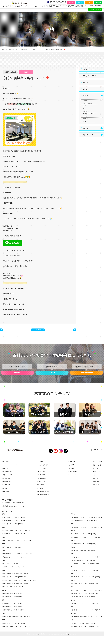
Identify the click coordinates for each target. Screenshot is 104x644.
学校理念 (69, 10)
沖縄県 (69, 628)
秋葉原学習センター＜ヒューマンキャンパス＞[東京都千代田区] (22, 588)
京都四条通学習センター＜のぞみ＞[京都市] (82, 551)
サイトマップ (74, 483)
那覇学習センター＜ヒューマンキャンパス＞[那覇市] (84, 634)
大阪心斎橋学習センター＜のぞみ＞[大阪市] (82, 541)
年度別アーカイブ (88, 157)
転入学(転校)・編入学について (48, 473)
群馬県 (4, 551)
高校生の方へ (53, 6)
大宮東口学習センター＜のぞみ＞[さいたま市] (17, 565)
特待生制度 (43, 496)
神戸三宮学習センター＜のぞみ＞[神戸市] (81, 558)
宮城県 (4, 535)
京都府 (69, 548)
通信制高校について (9, 479)
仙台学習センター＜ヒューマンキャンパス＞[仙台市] (19, 538)
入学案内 (27, 10)
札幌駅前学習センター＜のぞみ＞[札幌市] (16, 528)
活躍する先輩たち (79, 10)
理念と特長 (7, 469)
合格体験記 (87, 122)
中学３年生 (62, 6)
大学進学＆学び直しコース (92, 127)
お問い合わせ (75, 479)
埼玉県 (4, 558)
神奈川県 (4, 598)
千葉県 (4, 568)
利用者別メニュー (45, 486)
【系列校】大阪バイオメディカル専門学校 (15, 510)
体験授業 (80, 2)
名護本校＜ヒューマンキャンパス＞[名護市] (81, 631)
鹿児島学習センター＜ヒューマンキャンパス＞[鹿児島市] (85, 624)
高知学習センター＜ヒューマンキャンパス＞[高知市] (84, 591)
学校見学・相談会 (87, 378)
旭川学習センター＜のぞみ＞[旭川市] (15, 532)
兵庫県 (69, 555)
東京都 (4, 578)
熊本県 (69, 608)
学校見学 (89, 2)
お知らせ (86, 102)
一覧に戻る (38, 331)
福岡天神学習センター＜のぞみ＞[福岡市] (81, 604)
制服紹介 (6, 496)
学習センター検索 (96, 9)
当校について (50, 10)
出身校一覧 (7, 499)
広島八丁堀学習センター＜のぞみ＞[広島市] (82, 568)
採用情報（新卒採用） (46, 502)
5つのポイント (60, 10)
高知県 (69, 588)
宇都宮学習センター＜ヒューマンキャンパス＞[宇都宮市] (20, 548)
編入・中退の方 (89, 6)
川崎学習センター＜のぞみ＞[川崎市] (15, 601)
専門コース (87, 137)
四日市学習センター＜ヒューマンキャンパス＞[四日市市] (85, 535)
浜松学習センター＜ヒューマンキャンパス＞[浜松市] (19, 634)
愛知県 (69, 522)
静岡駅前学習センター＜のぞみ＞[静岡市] (16, 631)
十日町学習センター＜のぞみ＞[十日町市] (16, 618)
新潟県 (4, 608)
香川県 (69, 581)
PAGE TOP (98, 457)
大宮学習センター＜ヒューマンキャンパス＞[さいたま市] (20, 561)
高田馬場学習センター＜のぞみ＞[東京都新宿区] (18, 581)
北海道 (4, 522)
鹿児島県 (69, 621)
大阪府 (69, 538)
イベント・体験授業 (89, 107)
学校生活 (86, 132)
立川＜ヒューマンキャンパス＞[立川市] (15, 594)
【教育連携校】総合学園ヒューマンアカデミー (17, 514)
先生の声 (85, 89)
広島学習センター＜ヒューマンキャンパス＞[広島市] (84, 565)
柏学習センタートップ (89, 69)
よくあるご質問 (44, 489)
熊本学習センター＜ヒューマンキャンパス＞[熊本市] (84, 611)
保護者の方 (80, 6)
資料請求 (71, 2)
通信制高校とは (44, 492)
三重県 (69, 532)
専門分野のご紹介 (17, 10)
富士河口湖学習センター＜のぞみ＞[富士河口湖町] (19, 624)
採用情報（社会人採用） (46, 499)
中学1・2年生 (71, 6)
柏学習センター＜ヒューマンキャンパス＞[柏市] (17, 575)
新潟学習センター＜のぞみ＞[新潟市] (15, 611)
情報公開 (6, 476)
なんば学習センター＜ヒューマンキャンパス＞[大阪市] (85, 545)
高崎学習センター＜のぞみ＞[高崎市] (15, 555)
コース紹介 (6, 10)
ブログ (85, 117)
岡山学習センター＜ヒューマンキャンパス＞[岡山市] (84, 578)
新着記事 (85, 151)
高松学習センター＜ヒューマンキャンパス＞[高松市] (84, 585)
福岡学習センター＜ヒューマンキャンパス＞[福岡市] (84, 601)
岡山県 (69, 575)
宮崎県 (69, 614)
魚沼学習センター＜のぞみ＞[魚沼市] (15, 614)
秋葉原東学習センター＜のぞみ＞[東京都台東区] (18, 591)
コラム (85, 112)
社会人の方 (95, 483)
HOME (4, 49)
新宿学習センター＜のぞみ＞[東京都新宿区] (17, 585)
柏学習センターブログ (45, 49)
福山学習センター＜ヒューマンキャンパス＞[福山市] (84, 571)
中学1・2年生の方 (97, 469)
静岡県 (4, 628)
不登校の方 (95, 492)
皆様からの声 (43, 479)
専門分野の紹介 (8, 489)
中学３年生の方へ (97, 473)
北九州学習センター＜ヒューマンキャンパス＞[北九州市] (85, 598)
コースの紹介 (7, 486)
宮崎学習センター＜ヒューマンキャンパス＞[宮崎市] (84, 618)
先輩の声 (85, 82)
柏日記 (86, 142)
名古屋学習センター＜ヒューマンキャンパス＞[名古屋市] (85, 525)
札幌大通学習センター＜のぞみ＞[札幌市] (16, 525)
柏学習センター (29, 49)
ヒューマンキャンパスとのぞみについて (15, 473)
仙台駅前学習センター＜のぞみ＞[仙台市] (16, 541)
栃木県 (4, 545)
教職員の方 (98, 6)
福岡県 (69, 594)
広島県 (69, 561)
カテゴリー (86, 96)
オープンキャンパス (38, 10)
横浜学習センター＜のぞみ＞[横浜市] (15, 604)
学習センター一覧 (15, 49)
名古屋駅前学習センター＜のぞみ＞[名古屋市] (82, 528)
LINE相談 (98, 2)
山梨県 (4, 621)
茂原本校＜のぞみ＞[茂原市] (12, 571)
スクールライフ (44, 476)
